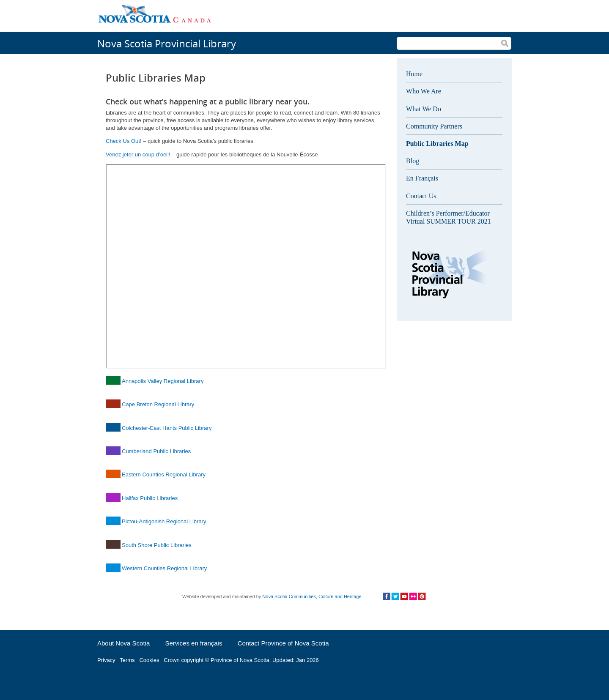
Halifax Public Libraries (150, 498)
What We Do (424, 109)
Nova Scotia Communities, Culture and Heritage (312, 596)
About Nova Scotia (123, 643)
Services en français (193, 643)
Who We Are (424, 91)
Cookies (149, 660)
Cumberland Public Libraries (156, 451)
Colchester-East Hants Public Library (167, 428)
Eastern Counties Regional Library (164, 474)
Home (414, 74)
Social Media (404, 596)
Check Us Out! (124, 141)
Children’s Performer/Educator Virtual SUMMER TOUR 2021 (449, 217)
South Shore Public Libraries (157, 545)
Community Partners (434, 126)
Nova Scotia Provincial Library (167, 43)
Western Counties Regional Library (164, 568)
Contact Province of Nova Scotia (283, 643)
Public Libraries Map (437, 144)
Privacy (106, 660)
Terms (127, 660)
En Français (422, 178)
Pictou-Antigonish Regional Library (164, 521)
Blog (413, 161)
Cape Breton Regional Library (158, 404)
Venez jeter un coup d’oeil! (138, 154)
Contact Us (421, 196)
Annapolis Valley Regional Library (163, 381)
